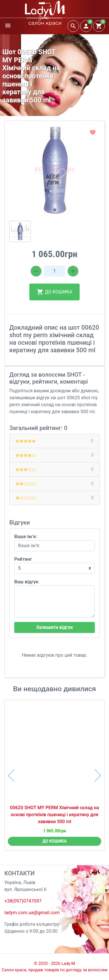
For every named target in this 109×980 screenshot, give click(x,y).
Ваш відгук (26, 582)
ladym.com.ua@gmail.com (32, 913)
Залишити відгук (54, 627)
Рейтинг (23, 559)
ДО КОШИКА (54, 292)
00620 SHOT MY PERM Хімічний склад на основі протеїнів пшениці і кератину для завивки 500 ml (54, 815)
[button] (55, 210)
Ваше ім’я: (26, 537)
